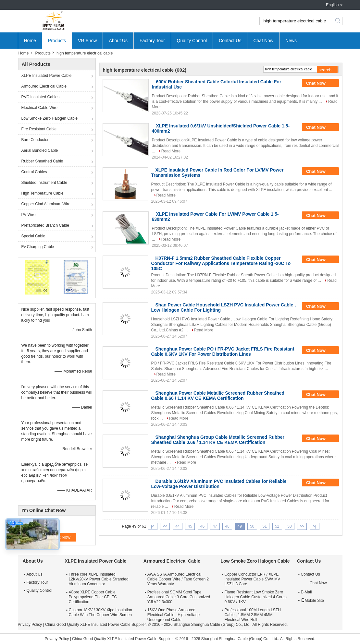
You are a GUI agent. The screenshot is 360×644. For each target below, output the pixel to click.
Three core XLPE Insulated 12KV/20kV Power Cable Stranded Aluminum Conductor (99, 579)
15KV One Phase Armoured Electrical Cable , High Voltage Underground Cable (174, 615)
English (332, 5)
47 (215, 526)
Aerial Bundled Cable (40, 150)
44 (177, 526)
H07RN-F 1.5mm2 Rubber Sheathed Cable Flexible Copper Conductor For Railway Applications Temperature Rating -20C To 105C (221, 263)
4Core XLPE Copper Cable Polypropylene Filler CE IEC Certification (93, 597)
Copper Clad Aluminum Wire (46, 204)
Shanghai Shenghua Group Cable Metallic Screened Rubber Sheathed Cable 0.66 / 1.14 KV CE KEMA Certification (218, 440)
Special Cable (33, 236)
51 (265, 526)
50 (252, 526)
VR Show (87, 41)
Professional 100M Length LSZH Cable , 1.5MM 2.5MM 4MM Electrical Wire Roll (252, 615)
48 (227, 526)
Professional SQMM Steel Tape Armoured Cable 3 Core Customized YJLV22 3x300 (179, 597)
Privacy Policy (30, 625)
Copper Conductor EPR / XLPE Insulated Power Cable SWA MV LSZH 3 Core (252, 579)
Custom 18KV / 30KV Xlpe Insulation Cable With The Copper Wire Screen (100, 612)
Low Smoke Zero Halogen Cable (50, 118)
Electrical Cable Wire (39, 108)
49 (240, 526)
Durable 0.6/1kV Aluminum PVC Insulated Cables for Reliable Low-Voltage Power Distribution (219, 484)
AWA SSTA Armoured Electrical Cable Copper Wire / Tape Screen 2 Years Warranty (178, 579)
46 (202, 526)
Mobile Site (312, 601)
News (291, 41)
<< (165, 526)
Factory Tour (152, 41)
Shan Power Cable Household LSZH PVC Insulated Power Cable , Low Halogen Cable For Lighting (224, 307)
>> (302, 526)
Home (30, 41)
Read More (171, 151)
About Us (118, 41)
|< (153, 526)
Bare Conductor (35, 140)
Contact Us (230, 41)
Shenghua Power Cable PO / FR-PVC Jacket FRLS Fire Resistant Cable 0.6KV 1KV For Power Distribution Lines (223, 352)
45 (190, 526)
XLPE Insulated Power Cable (47, 76)
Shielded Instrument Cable (44, 183)
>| (315, 526)
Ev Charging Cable (38, 247)
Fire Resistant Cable (39, 129)
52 (277, 526)
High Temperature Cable (43, 193)
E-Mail (306, 592)
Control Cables (34, 172)
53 (289, 526)
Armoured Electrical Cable (44, 86)
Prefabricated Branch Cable (45, 225)
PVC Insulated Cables (40, 97)
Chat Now (263, 41)
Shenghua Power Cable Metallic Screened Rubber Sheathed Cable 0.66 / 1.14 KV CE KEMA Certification (218, 396)
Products (57, 41)
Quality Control (192, 41)
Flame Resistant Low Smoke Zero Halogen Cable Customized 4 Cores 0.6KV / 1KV (255, 597)
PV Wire (29, 215)
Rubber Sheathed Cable (42, 161)
